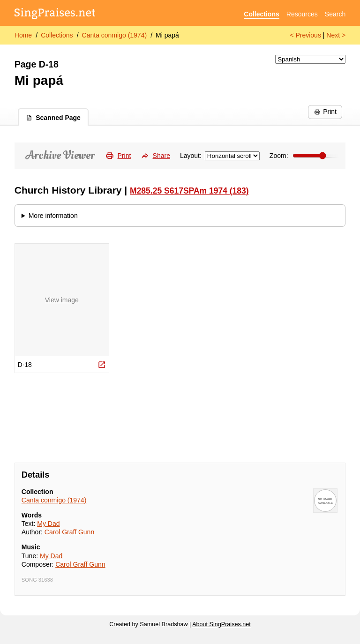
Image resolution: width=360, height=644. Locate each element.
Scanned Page (53, 118)
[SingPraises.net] (55, 14)
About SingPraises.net (221, 624)
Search (335, 14)
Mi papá (167, 35)
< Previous (305, 35)
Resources (302, 14)
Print (325, 112)
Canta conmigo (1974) (115, 35)
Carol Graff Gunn (69, 532)
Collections (261, 14)
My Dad (48, 524)
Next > (336, 35)
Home (23, 35)
